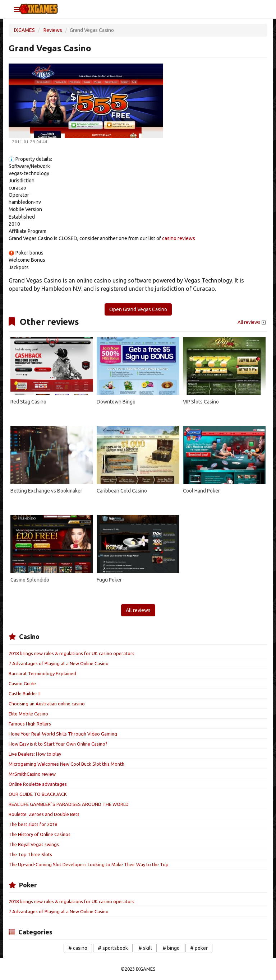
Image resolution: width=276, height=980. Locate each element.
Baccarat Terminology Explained (42, 673)
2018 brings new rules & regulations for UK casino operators (72, 653)
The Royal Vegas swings (34, 844)
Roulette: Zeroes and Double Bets (44, 814)
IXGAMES (24, 30)
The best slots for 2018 (33, 824)
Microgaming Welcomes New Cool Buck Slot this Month (66, 764)
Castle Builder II (25, 694)
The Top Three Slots (30, 854)
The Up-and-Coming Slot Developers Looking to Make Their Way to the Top (89, 864)
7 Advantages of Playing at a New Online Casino (59, 663)
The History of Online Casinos (40, 834)
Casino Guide (22, 683)
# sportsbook (113, 948)
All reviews (252, 322)
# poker (199, 948)
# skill (145, 948)
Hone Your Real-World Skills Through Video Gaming (63, 734)
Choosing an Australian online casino (47, 704)
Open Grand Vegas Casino (138, 309)
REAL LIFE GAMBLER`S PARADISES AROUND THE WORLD (69, 804)
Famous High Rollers (30, 724)
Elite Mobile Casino (28, 714)
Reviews (53, 30)
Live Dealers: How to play (35, 754)
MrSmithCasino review (32, 774)
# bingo (171, 948)
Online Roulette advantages (38, 784)
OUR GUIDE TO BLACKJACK (38, 794)
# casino (78, 948)
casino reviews (179, 238)
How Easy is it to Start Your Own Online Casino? (58, 744)
